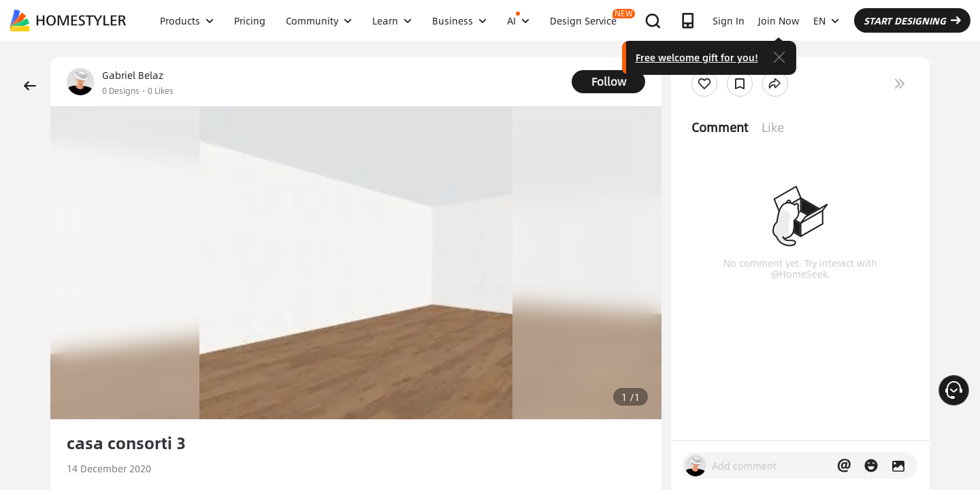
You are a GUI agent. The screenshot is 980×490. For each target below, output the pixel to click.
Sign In (729, 20)
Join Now (779, 20)
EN (826, 20)
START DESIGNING (912, 20)
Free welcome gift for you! (697, 57)
